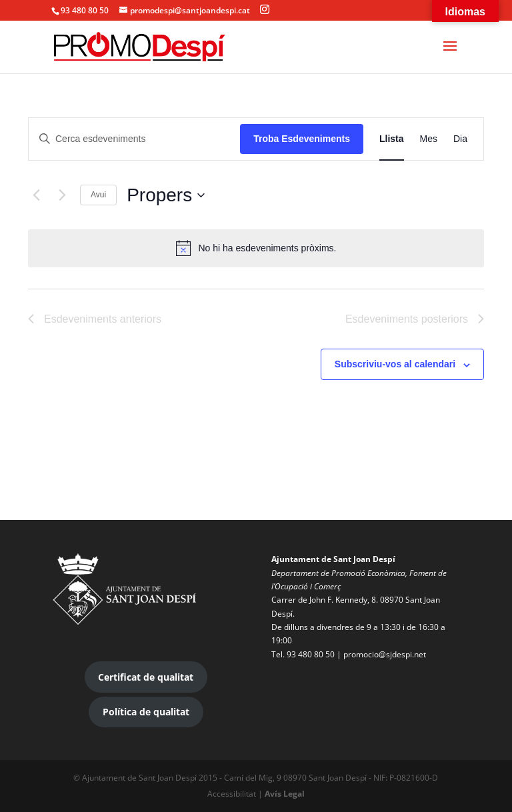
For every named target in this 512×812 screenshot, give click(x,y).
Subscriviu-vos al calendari (395, 364)
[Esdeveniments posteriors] (62, 195)
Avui (98, 195)
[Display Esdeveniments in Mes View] (429, 139)
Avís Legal (285, 794)
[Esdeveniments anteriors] (36, 195)
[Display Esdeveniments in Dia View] (460, 139)
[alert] (256, 248)
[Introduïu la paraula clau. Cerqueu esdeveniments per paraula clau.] (134, 139)
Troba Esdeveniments (302, 139)
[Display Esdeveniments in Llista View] (392, 139)
